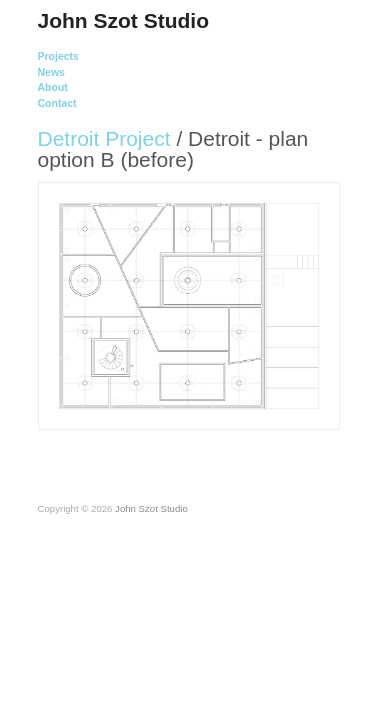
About (53, 87)
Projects (58, 56)
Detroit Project (104, 138)
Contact (57, 103)
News (51, 72)
